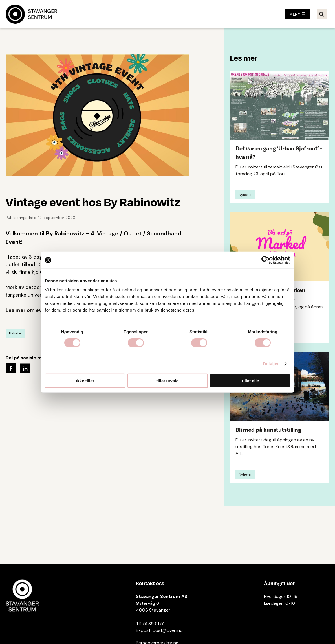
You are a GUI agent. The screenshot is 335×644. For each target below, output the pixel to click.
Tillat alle (250, 381)
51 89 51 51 (154, 624)
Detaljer (271, 364)
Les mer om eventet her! (36, 310)
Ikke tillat (85, 381)
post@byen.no (168, 630)
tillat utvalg (167, 381)
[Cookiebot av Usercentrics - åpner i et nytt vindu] (265, 260)
